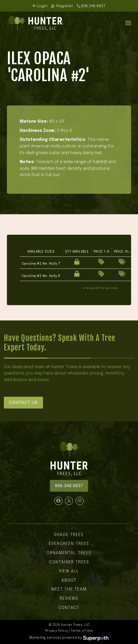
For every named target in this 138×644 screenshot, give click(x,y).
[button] (128, 23)
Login (40, 6)
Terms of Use (82, 631)
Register (62, 6)
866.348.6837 (93, 6)
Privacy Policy (57, 631)
